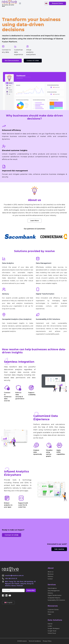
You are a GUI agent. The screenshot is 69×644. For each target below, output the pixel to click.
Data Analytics (8, 263)
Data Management (44, 263)
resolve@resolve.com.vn (14, 576)
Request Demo (58, 3)
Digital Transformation (45, 294)
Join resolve (59, 549)
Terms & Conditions (35, 641)
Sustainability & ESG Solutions (48, 319)
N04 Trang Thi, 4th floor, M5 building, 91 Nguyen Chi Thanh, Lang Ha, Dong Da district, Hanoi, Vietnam (20, 584)
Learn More (35, 221)
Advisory (5, 294)
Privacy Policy (47, 641)
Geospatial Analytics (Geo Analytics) (17, 319)
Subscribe (31, 590)
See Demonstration (12, 61)
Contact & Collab (33, 61)
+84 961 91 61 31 (11, 579)
